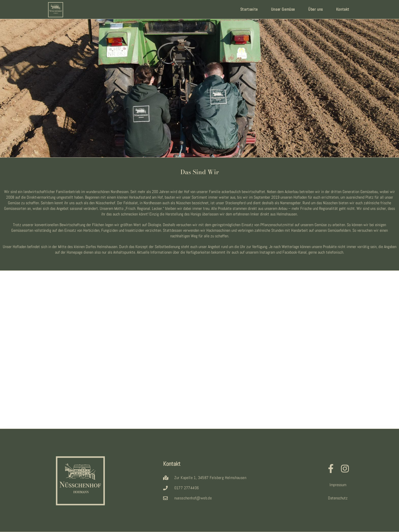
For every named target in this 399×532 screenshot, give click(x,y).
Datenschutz (338, 498)
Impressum (338, 485)
